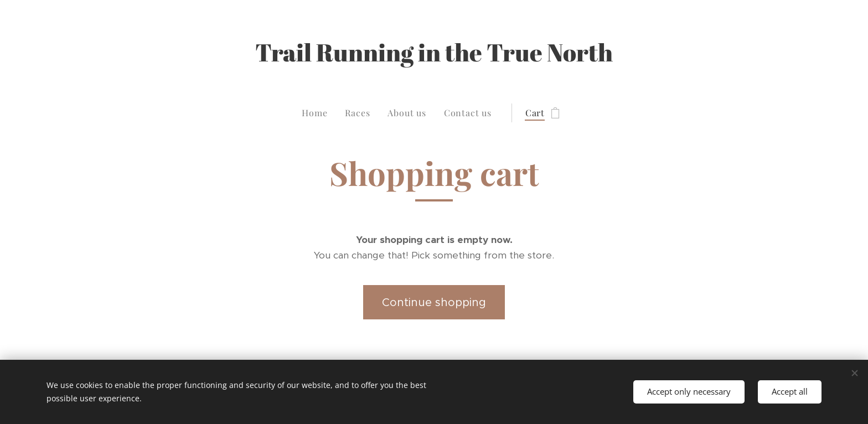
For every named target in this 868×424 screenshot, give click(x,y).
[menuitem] (319, 113)
